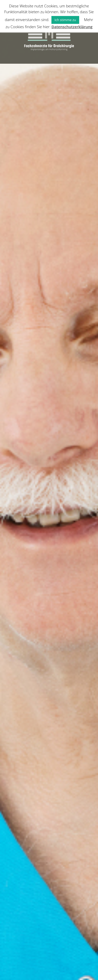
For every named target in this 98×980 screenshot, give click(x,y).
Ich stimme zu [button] (65, 20)
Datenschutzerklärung (72, 27)
